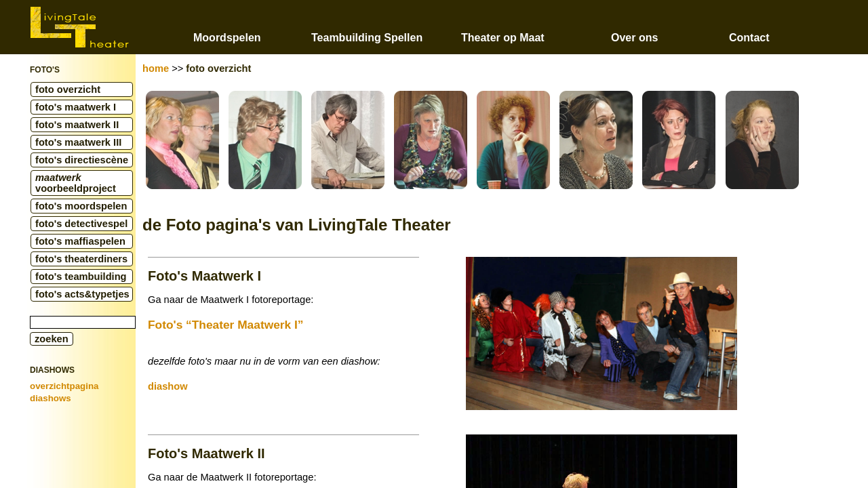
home (156, 68)
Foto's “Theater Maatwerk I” (225, 325)
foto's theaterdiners (81, 259)
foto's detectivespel (81, 224)
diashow (168, 386)
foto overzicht (68, 89)
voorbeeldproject (76, 183)
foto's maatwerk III (78, 142)
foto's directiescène (82, 160)
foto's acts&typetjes (82, 294)
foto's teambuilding (81, 277)
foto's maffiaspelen (80, 241)
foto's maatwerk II (77, 125)
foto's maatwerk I (76, 107)
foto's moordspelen (81, 206)
